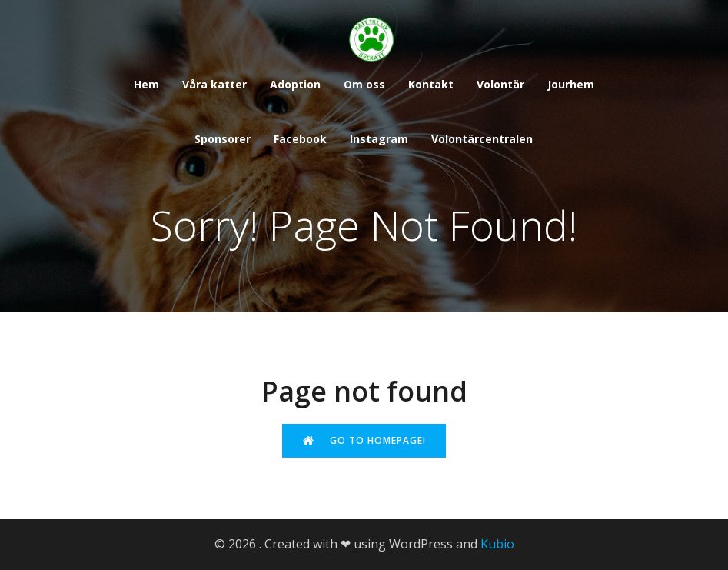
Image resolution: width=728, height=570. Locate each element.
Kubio (497, 544)
